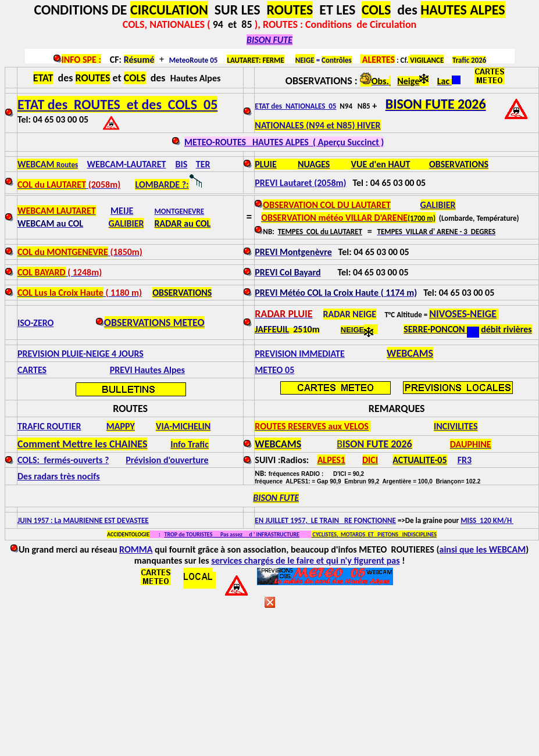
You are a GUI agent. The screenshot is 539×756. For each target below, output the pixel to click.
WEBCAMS (410, 353)
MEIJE (122, 211)
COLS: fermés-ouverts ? (63, 460)
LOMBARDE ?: (162, 184)
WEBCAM (48, 164)
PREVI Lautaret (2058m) (300, 183)
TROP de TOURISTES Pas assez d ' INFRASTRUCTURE (232, 534)
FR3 (465, 460)
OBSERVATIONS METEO (154, 323)
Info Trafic (190, 444)
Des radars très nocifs (59, 476)
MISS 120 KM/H (487, 520)
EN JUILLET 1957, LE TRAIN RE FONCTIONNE (325, 520)
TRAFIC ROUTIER (49, 426)
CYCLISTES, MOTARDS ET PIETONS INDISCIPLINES (374, 534)
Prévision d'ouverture (167, 460)
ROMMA (136, 549)
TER (203, 164)
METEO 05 (274, 370)
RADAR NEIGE (350, 314)
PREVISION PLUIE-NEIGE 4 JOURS (81, 354)
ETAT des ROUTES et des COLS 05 (117, 104)
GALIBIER (126, 223)
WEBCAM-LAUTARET (126, 164)
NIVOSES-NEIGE (463, 314)
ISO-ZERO (35, 323)
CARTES (32, 370)
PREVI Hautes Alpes (147, 370)
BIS (182, 164)
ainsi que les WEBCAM (483, 549)
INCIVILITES (456, 426)
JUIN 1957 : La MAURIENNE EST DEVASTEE (83, 520)
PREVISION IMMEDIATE (299, 354)
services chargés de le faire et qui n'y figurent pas (305, 560)
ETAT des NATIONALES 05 (295, 106)
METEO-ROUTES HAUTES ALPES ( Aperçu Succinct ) (284, 142)
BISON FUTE (269, 40)
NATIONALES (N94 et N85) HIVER (317, 125)
